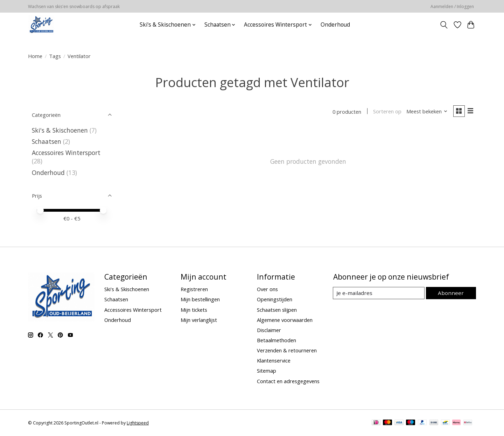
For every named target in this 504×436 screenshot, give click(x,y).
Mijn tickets (194, 310)
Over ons (267, 289)
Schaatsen (47, 141)
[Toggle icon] (444, 25)
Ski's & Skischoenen (60, 130)
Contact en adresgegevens (288, 381)
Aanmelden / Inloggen (452, 6)
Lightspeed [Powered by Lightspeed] (138, 423)
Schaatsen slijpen (277, 310)
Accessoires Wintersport (66, 153)
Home (35, 56)
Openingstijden (275, 299)
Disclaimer (269, 330)
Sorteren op (386, 112)
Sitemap (267, 371)
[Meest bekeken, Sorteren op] (426, 112)
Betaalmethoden (276, 340)
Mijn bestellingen (200, 299)
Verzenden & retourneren (287, 350)
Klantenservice (274, 360)
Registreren (194, 289)
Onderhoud (335, 25)
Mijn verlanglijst (199, 320)
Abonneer (452, 293)
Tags (55, 56)
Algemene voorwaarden (285, 320)
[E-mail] (380, 293)
